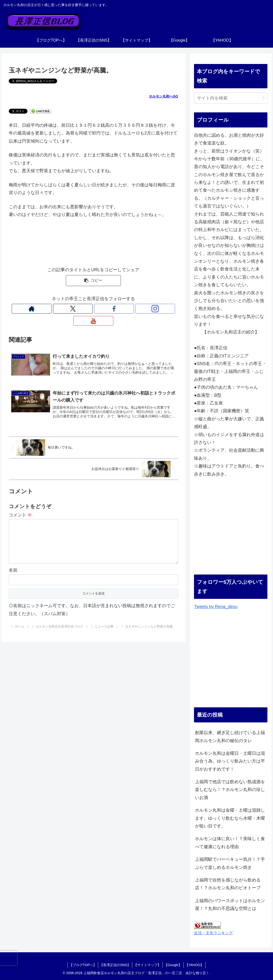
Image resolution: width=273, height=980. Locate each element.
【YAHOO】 (198, 965)
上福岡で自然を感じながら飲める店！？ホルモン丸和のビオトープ (228, 884)
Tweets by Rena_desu (216, 607)
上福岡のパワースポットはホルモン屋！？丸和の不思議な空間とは (230, 905)
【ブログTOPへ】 (79, 965)
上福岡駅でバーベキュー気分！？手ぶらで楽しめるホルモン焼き (230, 863)
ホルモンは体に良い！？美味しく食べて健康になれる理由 (230, 843)
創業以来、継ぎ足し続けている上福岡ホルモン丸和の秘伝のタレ (230, 737)
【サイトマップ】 (147, 965)
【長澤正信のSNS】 (113, 965)
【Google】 (175, 965)
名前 (13, 568)
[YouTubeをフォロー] (116, 309)
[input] (231, 98)
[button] (93, 281)
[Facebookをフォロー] (93, 309)
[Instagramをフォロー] (105, 309)
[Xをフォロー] (82, 309)
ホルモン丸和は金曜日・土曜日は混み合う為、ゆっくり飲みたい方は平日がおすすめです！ (230, 761)
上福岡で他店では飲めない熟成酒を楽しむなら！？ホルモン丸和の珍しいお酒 (230, 790)
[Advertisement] (231, 530)
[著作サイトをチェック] (71, 309)
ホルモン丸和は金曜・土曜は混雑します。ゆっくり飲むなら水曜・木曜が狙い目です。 (230, 818)
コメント (20, 505)
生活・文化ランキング (213, 933)
